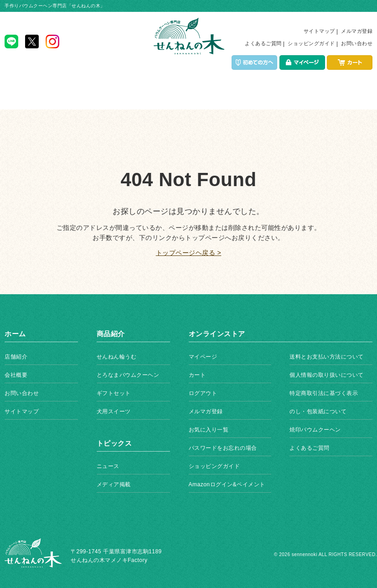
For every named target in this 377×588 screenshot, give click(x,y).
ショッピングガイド (311, 43)
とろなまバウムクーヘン (128, 375)
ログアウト (203, 393)
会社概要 (16, 375)
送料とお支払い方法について (327, 357)
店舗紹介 (262, 96)
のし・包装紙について (318, 411)
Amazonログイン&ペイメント (227, 484)
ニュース (108, 466)
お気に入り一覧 (209, 430)
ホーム (42, 96)
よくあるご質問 (263, 43)
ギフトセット (114, 393)
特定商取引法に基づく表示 (324, 393)
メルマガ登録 (357, 31)
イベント (188, 96)
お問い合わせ (357, 43)
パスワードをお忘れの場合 (223, 448)
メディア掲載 (114, 484)
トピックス (336, 96)
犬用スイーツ (114, 411)
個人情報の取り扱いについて (327, 375)
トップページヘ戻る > (189, 253)
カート (197, 375)
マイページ (203, 357)
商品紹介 (115, 96)
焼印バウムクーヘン (315, 430)
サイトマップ (319, 31)
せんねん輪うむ (117, 357)
